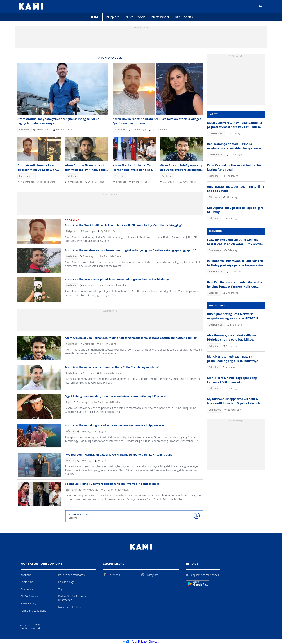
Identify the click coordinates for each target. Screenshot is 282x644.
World (141, 17)
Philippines (112, 17)
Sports (188, 17)
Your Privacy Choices (141, 642)
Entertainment (160, 17)
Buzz (177, 17)
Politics (128, 17)
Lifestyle (70, 432)
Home (95, 17)
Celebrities (25, 130)
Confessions (215, 251)
